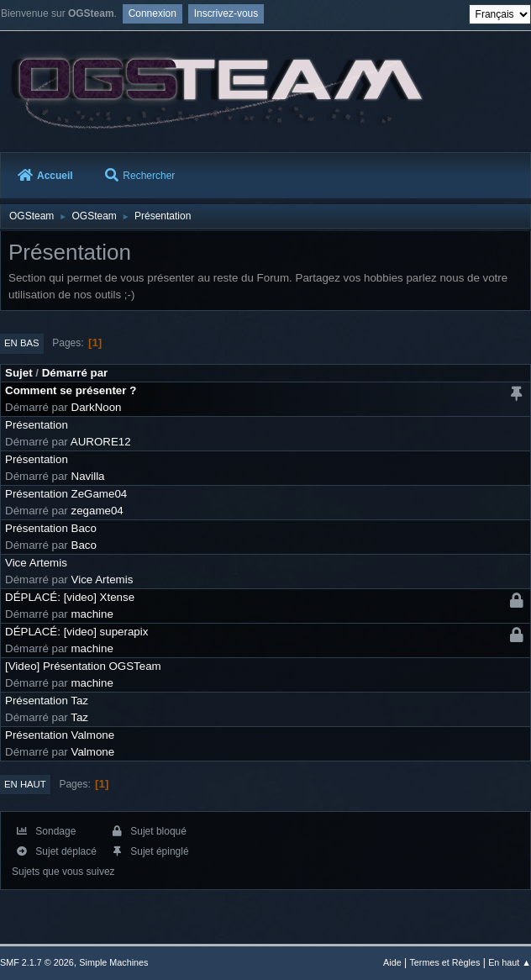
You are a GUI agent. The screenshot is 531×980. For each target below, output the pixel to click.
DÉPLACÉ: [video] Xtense (70, 597)
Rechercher (140, 176)
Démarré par (75, 373)
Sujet (19, 373)
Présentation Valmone (60, 735)
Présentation (37, 425)
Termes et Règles (444, 962)
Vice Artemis (36, 563)
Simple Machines (113, 962)
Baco (84, 545)
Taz (79, 717)
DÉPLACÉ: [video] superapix (76, 632)
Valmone (93, 752)
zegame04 (97, 511)
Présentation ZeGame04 (66, 494)
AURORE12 (101, 442)
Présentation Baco (51, 528)
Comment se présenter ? (71, 390)
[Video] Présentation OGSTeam (83, 666)
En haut (25, 784)
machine (92, 614)
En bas (22, 343)
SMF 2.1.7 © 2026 (37, 962)
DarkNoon (97, 407)
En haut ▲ (510, 962)
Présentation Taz (47, 701)
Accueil (45, 176)
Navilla (88, 476)
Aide (392, 962)
